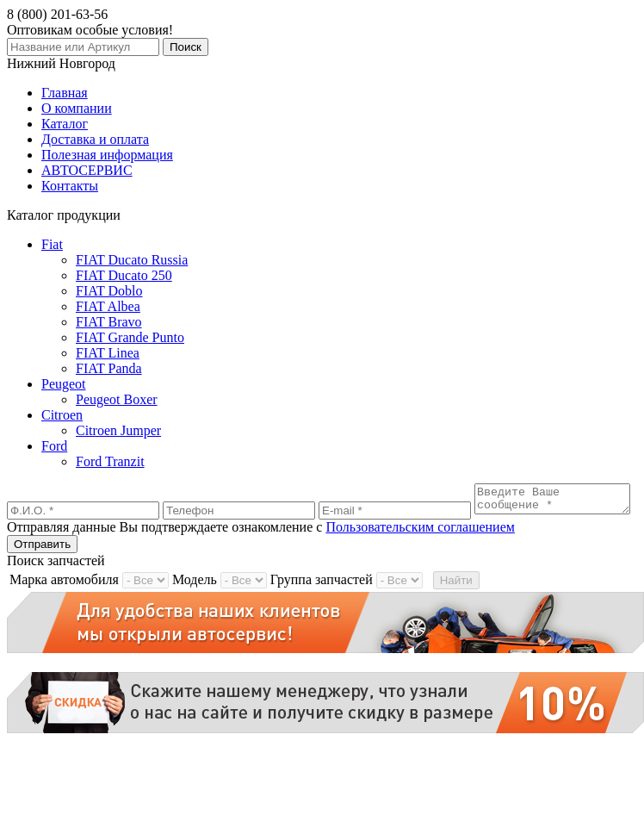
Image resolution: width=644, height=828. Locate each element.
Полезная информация (107, 155)
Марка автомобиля (64, 601)
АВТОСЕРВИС (87, 170)
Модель (195, 601)
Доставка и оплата (95, 139)
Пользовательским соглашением (420, 548)
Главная (65, 93)
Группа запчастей (322, 601)
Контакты (70, 186)
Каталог (65, 124)
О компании (77, 108)
